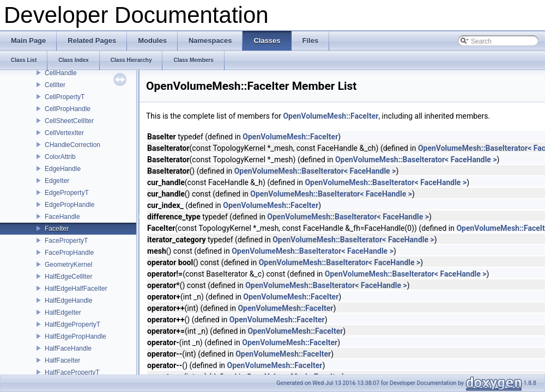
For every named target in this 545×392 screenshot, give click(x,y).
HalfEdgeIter (63, 313)
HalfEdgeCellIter (68, 277)
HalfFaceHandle (68, 348)
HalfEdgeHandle (68, 301)
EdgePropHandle (69, 205)
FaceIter (57, 229)
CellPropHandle (68, 109)
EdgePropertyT (67, 193)
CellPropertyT (65, 97)
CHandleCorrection (72, 145)
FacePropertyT (66, 241)
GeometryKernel (68, 265)
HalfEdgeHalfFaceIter (76, 289)
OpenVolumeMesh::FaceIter (331, 116)
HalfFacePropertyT (72, 372)
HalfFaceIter (62, 360)
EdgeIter (57, 181)
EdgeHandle (63, 169)
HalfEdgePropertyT (72, 324)
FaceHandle (62, 217)
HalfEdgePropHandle (75, 336)
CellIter (55, 85)
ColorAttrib (60, 157)
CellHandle (61, 73)
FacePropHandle (69, 253)
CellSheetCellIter (69, 121)
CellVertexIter (64, 133)
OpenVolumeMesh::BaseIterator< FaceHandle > (416, 160)
